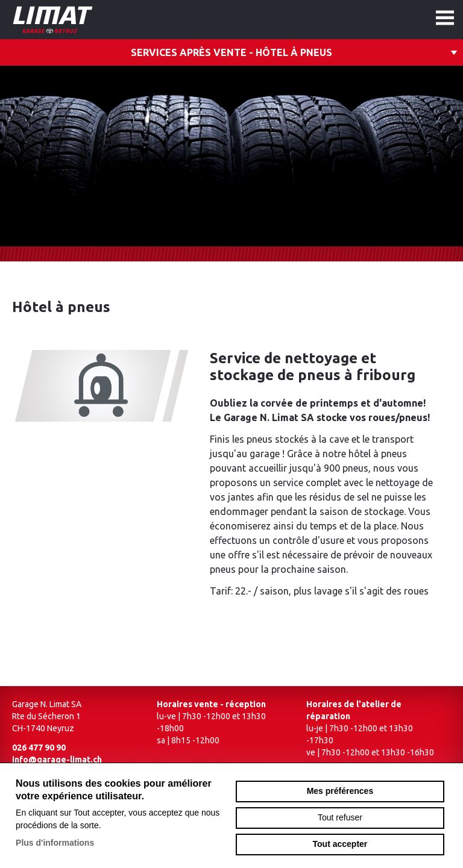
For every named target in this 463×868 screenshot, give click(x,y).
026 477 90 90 (39, 748)
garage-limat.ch (87, 20)
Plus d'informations (55, 843)
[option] (231, 156)
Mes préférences (340, 791)
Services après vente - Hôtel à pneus (231, 52)
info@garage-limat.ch (57, 760)
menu (445, 18)
